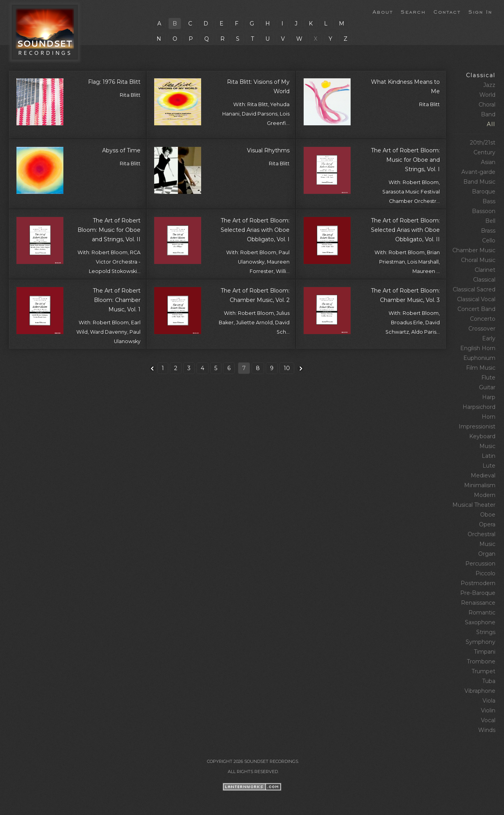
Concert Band (476, 309)
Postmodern (478, 583)
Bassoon (484, 211)
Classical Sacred (474, 289)
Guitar (487, 387)
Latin (489, 456)
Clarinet (485, 270)
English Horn (478, 348)
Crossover (482, 329)
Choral (487, 105)
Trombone (481, 661)
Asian (488, 162)
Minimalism (480, 485)
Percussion (480, 564)
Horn (489, 417)
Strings (486, 632)
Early (489, 338)
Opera (487, 524)
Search (413, 11)
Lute (489, 466)
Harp (489, 397)
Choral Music (478, 260)
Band (488, 114)
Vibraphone (480, 691)
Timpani (485, 652)
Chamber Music (474, 250)
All (491, 124)
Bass (489, 201)
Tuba (489, 681)
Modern (485, 495)
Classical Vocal (476, 299)
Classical (481, 75)
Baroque (484, 192)
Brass (488, 231)
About (383, 11)
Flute (488, 378)
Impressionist (477, 426)
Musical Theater (474, 505)
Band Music (479, 182)
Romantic (482, 613)
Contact (447, 11)
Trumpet (483, 671)
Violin (488, 710)
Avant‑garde (478, 172)
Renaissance (478, 603)
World (487, 95)
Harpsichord (479, 407)
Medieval (483, 475)
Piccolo (485, 573)
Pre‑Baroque (478, 593)
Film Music (481, 368)
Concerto (483, 319)
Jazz (489, 85)
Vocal (488, 720)
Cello (489, 240)
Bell (490, 221)
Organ (487, 554)
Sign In (480, 11)
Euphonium (479, 358)
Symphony (481, 642)
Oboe (488, 515)
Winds (487, 730)
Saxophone (480, 622)
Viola (489, 701)
